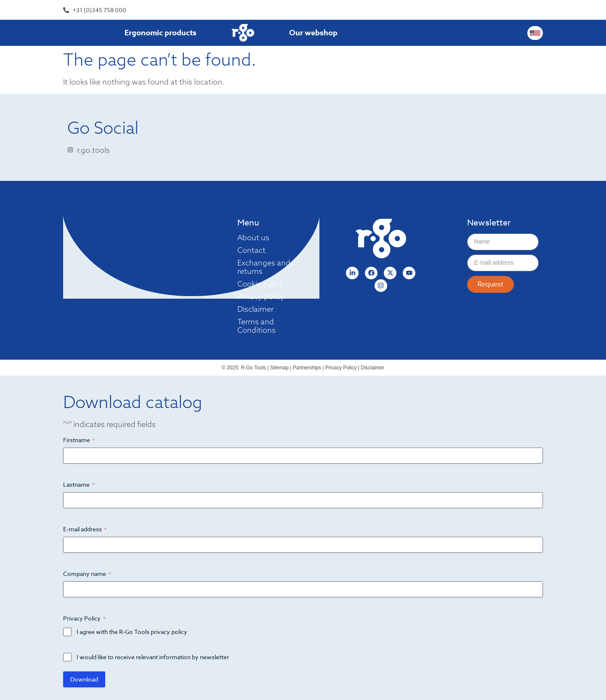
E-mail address (85, 529)
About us (253, 238)
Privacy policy (261, 297)
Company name (87, 574)
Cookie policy (260, 284)
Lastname (79, 484)
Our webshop (313, 33)
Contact (251, 250)
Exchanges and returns (264, 267)
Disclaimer (255, 309)
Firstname (79, 440)
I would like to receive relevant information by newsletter (153, 657)
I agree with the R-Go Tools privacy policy (132, 632)
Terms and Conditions (256, 326)
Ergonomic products (161, 33)
